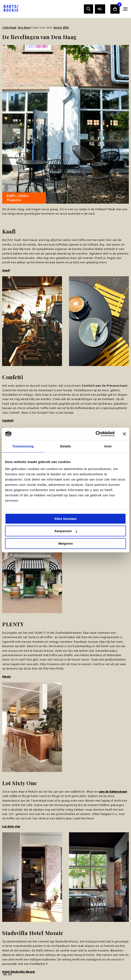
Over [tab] (108, 446)
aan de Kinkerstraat (113, 792)
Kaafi (6, 271)
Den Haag (24, 27)
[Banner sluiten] (124, 434)
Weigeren (65, 543)
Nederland (9, 27)
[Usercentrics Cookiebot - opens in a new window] (96, 434)
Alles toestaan (65, 519)
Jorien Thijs (61, 27)
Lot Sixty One (11, 827)
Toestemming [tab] (23, 446)
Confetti (8, 421)
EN (10, 975)
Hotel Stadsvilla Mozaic (19, 972)
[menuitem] (100, 9)
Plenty (7, 677)
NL (100, 9)
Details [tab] (65, 446)
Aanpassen (66, 531)
